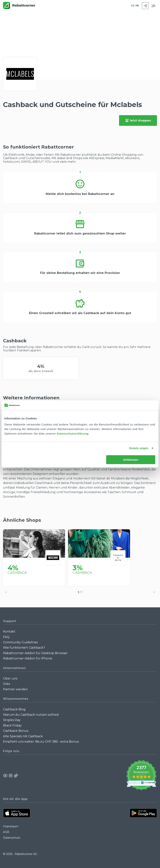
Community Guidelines (20, 642)
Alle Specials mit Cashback (23, 736)
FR (137, 6)
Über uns (10, 678)
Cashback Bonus (16, 731)
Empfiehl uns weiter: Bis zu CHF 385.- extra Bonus (41, 742)
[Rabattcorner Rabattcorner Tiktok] (16, 776)
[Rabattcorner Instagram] (11, 776)
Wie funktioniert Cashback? (24, 648)
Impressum (11, 826)
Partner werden (15, 689)
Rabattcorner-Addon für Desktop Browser (35, 653)
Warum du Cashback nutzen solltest (31, 715)
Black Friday (12, 725)
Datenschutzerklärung (73, 434)
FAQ (6, 637)
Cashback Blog (14, 709)
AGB (6, 832)
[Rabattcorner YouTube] (5, 776)
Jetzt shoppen (138, 120)
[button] (6, 592)
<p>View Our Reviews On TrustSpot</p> (141, 776)
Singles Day (12, 720)
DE (133, 6)
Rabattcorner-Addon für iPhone (28, 658)
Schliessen (131, 460)
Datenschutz (12, 838)
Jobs (6, 684)
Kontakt (9, 631)
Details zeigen (139, 448)
